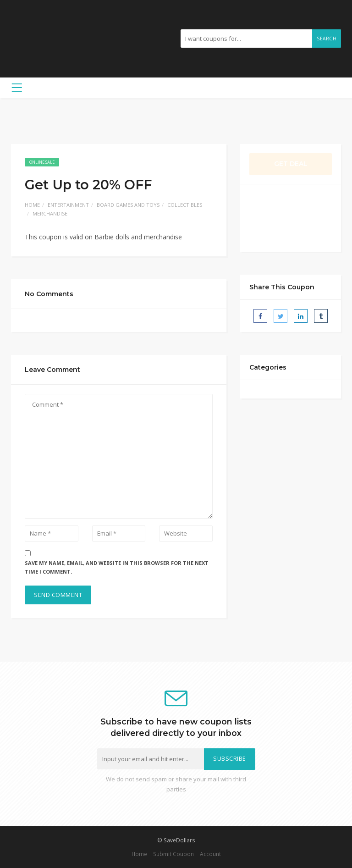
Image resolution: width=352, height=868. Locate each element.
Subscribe (230, 759)
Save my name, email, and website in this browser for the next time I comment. (117, 567)
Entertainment (68, 205)
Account (210, 854)
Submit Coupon (173, 854)
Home (32, 205)
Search (327, 39)
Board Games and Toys (128, 205)
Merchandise (50, 213)
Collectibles (185, 205)
